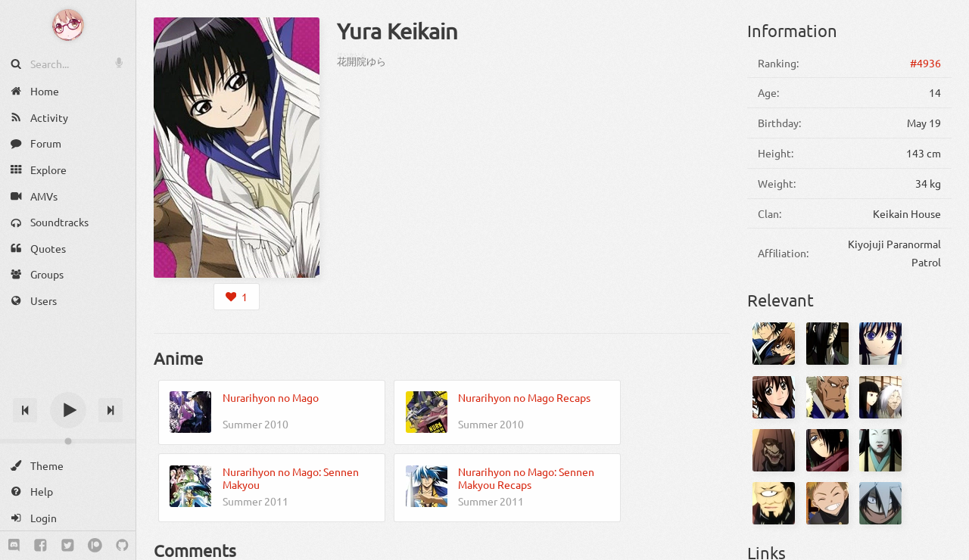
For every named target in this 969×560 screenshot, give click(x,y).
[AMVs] (68, 196)
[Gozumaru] (827, 450)
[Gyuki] (827, 344)
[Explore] (68, 170)
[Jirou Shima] (827, 503)
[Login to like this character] (236, 297)
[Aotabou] (827, 397)
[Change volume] (68, 441)
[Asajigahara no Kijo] (880, 397)
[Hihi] (880, 450)
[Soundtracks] (68, 222)
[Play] (68, 410)
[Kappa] (880, 503)
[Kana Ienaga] (774, 397)
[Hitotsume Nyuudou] (774, 503)
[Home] (68, 91)
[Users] (68, 301)
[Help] (68, 492)
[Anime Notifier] (68, 25)
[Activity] (68, 118)
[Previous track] (25, 410)
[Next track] (111, 410)
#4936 (925, 63)
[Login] (68, 518)
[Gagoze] (774, 450)
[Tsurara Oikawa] (880, 344)
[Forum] (68, 143)
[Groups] (68, 274)
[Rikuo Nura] (774, 344)
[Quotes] (68, 249)
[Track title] (68, 383)
